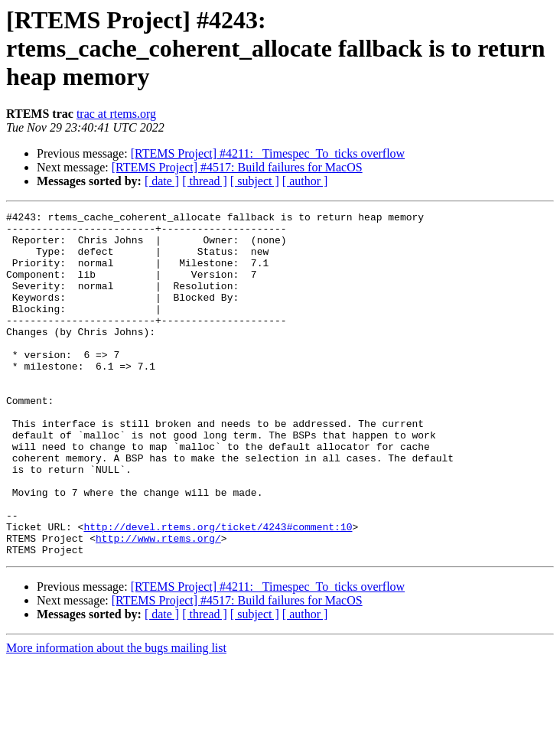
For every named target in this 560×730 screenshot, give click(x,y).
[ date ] (162, 181)
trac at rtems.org (116, 114)
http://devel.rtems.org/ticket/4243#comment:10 (218, 591)
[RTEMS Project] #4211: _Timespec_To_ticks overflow (268, 153)
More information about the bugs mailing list (116, 717)
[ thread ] (205, 181)
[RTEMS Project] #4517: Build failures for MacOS (237, 167)
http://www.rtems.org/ (158, 605)
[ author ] (305, 181)
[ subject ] (255, 181)
